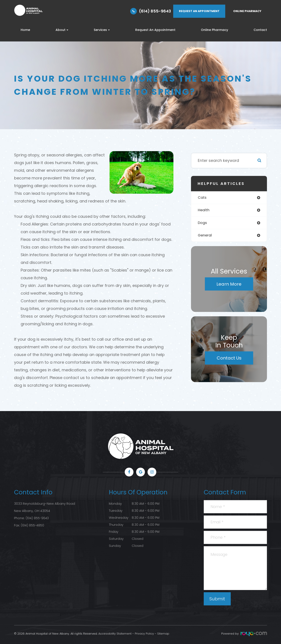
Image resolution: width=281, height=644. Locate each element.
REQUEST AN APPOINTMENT (199, 11)
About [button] (62, 30)
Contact (260, 30)
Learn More (229, 285)
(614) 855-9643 (155, 11)
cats (203, 198)
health (204, 211)
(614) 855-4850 (33, 525)
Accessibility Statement (115, 634)
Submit (217, 599)
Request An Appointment (155, 30)
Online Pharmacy (214, 30)
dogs (203, 223)
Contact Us (229, 359)
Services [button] (102, 30)
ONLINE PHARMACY (247, 11)
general (205, 236)
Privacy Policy (144, 634)
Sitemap (163, 634)
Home (25, 30)
